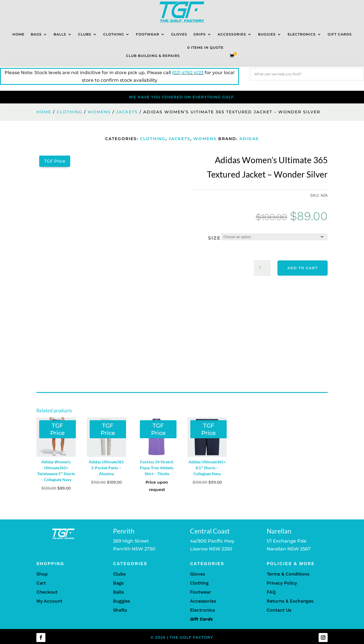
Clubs (85, 34)
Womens (99, 112)
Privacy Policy (282, 583)
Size (214, 238)
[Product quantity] (262, 268)
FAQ (271, 592)
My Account (49, 601)
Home (18, 34)
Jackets (127, 112)
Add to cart (303, 268)
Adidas (249, 139)
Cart (41, 583)
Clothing (114, 34)
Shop (42, 574)
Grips (200, 34)
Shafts (120, 610)
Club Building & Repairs (153, 56)
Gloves (179, 34)
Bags (36, 34)
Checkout (47, 592)
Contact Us (279, 610)
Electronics (302, 34)
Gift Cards (340, 34)
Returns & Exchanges (290, 601)
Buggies (267, 34)
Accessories (232, 34)
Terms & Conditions (288, 574)
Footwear (148, 34)
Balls (60, 34)
